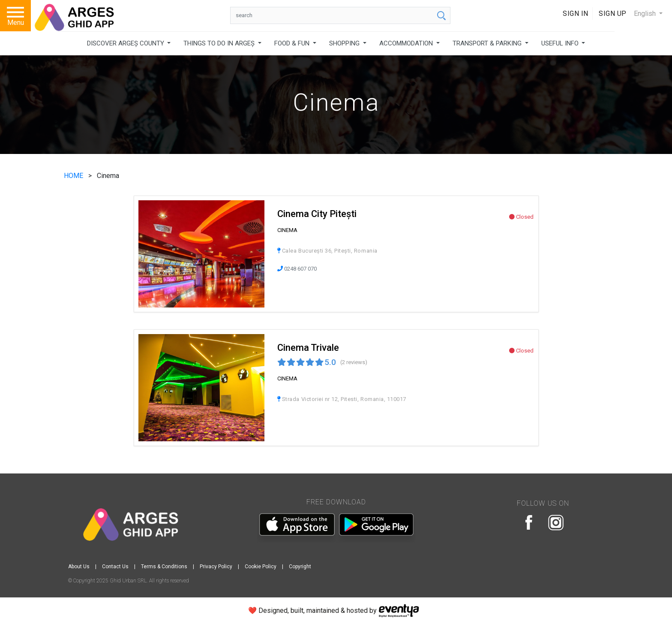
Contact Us (115, 567)
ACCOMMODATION (407, 43)
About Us (79, 567)
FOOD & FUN (293, 43)
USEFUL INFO (561, 43)
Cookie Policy (261, 567)
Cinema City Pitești (317, 214)
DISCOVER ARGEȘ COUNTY (126, 43)
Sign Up (613, 14)
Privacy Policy (216, 567)
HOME (74, 176)
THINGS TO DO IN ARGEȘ (220, 43)
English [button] (646, 14)
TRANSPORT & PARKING (488, 43)
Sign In (576, 14)
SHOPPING (345, 43)
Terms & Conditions (164, 567)
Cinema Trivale (308, 348)
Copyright (300, 567)
